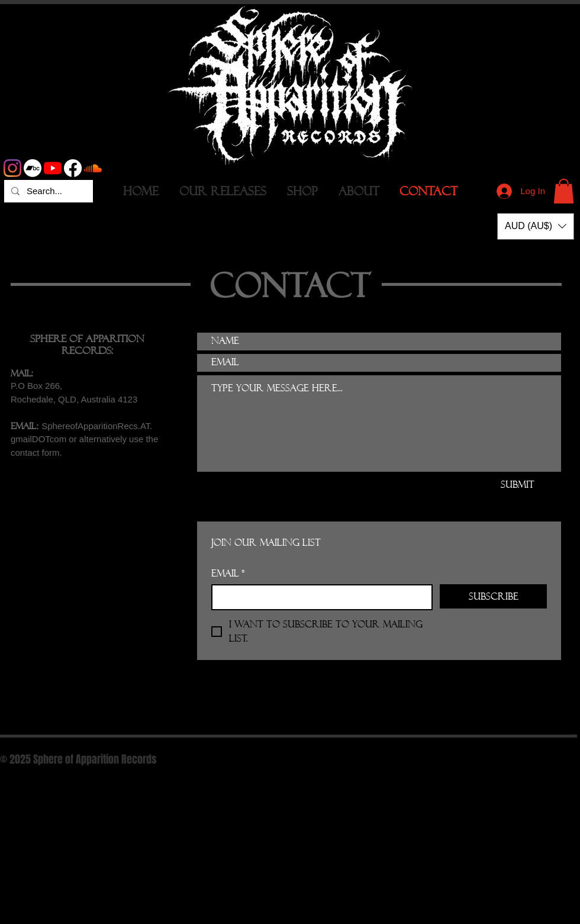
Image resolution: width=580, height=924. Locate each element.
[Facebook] (73, 168)
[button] (564, 191)
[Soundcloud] (93, 168)
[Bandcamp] (33, 168)
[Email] (318, 597)
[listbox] (536, 226)
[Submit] (518, 485)
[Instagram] (12, 168)
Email (228, 574)
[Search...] (47, 191)
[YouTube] (53, 168)
